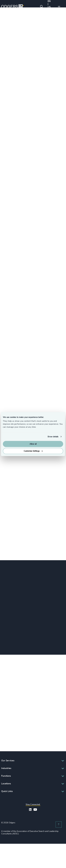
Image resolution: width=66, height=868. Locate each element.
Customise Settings (33, 451)
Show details (53, 437)
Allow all (33, 444)
